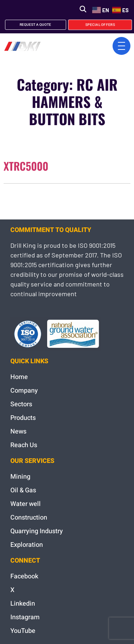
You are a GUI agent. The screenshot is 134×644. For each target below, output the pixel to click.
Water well (26, 504)
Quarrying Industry (37, 531)
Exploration (27, 545)
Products (23, 418)
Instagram (25, 617)
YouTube (23, 631)
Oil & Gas (23, 490)
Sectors (21, 404)
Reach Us (24, 445)
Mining (20, 477)
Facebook (24, 576)
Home (19, 377)
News (18, 432)
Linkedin (23, 604)
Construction (29, 518)
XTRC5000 (26, 166)
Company (24, 391)
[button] (83, 9)
